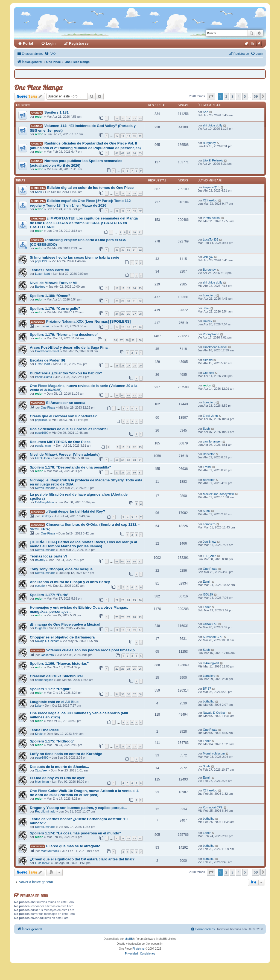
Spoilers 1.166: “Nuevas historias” (59, 664)
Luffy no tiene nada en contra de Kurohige (66, 754)
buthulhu (209, 701)
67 (117, 460)
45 (117, 211)
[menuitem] (50, 54)
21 (129, 118)
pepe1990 (42, 261)
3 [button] (233, 96)
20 (123, 118)
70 (134, 460)
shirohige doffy (213, 125)
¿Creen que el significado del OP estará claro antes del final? (82, 859)
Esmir (207, 582)
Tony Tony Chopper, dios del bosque (61, 569)
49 (140, 211)
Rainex (208, 321)
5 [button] (245, 96)
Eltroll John (210, 416)
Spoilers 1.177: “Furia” (49, 595)
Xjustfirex (41, 770)
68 (123, 460)
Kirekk (39, 734)
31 (134, 301)
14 (129, 136)
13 (123, 136)
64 (134, 153)
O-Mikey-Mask (45, 502)
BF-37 (207, 689)
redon (39, 117)
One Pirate (48, 407)
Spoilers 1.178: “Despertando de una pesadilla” (70, 467)
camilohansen (212, 441)
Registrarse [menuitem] (79, 43)
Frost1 (207, 467)
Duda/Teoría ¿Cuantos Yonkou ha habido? (66, 373)
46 (123, 211)
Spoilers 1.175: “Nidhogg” (52, 741)
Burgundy (209, 143)
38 (140, 694)
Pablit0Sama (43, 377)
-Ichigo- (208, 257)
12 (117, 136)
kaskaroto (47, 655)
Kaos (38, 192)
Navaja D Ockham (47, 641)
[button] (211, 96)
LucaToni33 (211, 239)
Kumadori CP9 (213, 637)
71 (140, 460)
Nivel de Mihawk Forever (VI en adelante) (65, 454)
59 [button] (256, 96)
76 (123, 617)
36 (129, 694)
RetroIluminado (45, 488)
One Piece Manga (38, 87)
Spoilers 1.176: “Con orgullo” (55, 309)
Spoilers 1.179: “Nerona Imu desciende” (64, 335)
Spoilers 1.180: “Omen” (50, 296)
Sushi (207, 429)
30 (129, 301)
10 (134, 232)
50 (129, 250)
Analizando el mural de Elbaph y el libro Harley (70, 582)
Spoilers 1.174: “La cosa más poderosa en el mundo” (75, 833)
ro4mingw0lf (211, 663)
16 (140, 136)
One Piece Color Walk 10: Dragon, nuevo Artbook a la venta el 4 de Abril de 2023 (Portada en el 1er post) (84, 793)
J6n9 (206, 308)
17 (140, 630)
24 (134, 193)
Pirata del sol (212, 218)
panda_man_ (44, 446)
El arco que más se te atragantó (73, 846)
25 (140, 193)
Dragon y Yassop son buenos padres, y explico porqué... (78, 808)
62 (123, 153)
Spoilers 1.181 (56, 112)
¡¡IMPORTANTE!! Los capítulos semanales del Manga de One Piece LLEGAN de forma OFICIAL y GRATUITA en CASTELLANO (84, 223)
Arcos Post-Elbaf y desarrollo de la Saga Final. (70, 347)
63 (129, 153)
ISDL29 (208, 594)
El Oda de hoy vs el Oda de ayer (57, 778)
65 (140, 153)
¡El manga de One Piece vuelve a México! (65, 624)
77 (129, 617)
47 (129, 211)
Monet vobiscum (214, 753)
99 (133, 340)
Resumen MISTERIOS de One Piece (60, 442)
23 (140, 118)
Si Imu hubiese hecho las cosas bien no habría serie (75, 257)
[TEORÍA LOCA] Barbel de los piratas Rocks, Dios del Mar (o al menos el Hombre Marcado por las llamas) (83, 544)
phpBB (129, 939)
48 (134, 211)
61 (117, 153)
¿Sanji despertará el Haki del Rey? (76, 511)
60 (123, 395)
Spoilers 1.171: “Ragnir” (51, 689)
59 (117, 395)
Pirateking (138, 949)
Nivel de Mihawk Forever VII (54, 283)
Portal (28, 43)
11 (140, 232)
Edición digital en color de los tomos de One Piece (90, 188)
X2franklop (210, 200)
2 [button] (226, 96)
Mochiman (42, 782)
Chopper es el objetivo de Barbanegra (62, 637)
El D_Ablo (210, 556)
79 (140, 617)
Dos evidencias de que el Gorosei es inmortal (69, 429)
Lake (38, 706)
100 (140, 340)
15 (134, 136)
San (206, 112)
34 (117, 694)
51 (134, 250)
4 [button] (239, 96)
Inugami (40, 628)
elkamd (208, 360)
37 (134, 694)
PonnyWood (211, 334)
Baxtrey (40, 287)
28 (117, 301)
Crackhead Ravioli (47, 351)
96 (115, 340)
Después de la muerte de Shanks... (59, 767)
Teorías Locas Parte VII (49, 270)
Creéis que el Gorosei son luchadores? (63, 416)
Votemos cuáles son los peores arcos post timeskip (91, 650)
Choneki (208, 373)
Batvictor (209, 454)
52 (140, 250)
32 (140, 301)
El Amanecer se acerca (66, 403)
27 (134, 314)
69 (129, 460)
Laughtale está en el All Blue (54, 702)
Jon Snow (209, 542)
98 (127, 340)
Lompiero (209, 295)
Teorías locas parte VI (48, 556)
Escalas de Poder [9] (47, 360)
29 (123, 301)
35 (123, 694)
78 (134, 617)
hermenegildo (44, 680)
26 (129, 314)
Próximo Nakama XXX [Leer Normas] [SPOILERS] (88, 321)
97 (121, 340)
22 (134, 118)
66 (134, 561)
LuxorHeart (42, 274)
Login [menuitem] (51, 43)
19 (117, 118)
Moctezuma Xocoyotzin (218, 494)
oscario (46, 326)
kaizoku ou (210, 624)
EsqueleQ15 (211, 187)
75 (117, 617)
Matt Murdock (50, 851)
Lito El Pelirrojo (213, 160)
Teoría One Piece (44, 730)
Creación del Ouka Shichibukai (56, 676)
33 (134, 838)
